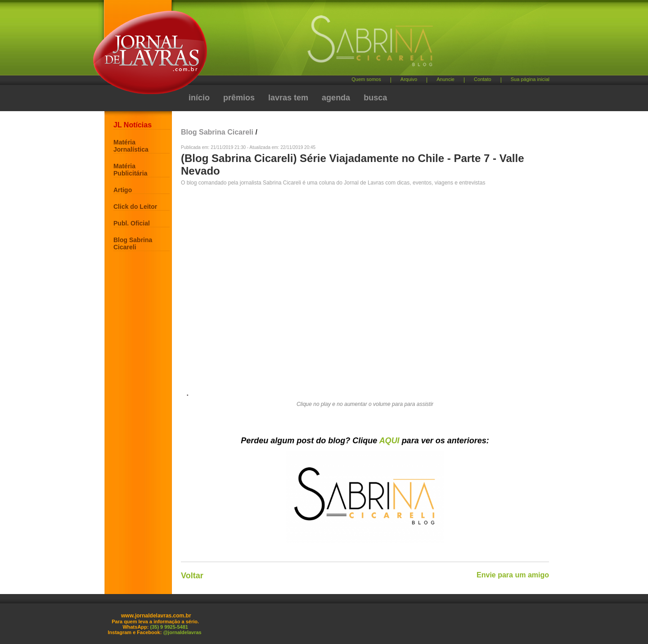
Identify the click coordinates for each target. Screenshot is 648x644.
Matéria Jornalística (131, 146)
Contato (483, 79)
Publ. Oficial (132, 223)
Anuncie (445, 79)
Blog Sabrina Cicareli (133, 243)
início (199, 98)
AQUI (389, 441)
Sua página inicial (530, 79)
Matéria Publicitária (130, 170)
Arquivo (409, 79)
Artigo (123, 190)
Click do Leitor (135, 207)
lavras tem (288, 98)
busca (375, 98)
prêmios (239, 98)
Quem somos (366, 79)
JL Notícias (133, 125)
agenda (336, 98)
